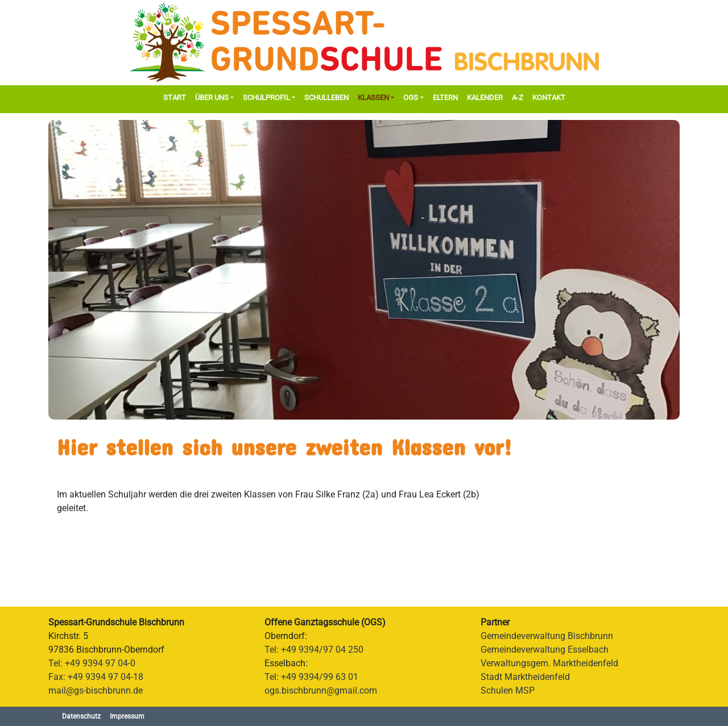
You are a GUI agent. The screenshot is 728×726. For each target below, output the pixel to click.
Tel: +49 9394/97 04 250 (314, 650)
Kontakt (549, 98)
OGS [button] (411, 98)
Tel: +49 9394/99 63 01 (311, 677)
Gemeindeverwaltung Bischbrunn (547, 636)
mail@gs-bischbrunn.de (96, 690)
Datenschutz (81, 716)
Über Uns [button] (212, 98)
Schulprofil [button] (266, 98)
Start (175, 98)
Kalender (485, 98)
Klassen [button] (373, 98)
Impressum (127, 716)
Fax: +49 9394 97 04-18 (96, 677)
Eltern (445, 98)
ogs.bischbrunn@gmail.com (321, 690)
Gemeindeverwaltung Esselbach (545, 650)
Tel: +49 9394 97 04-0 (92, 663)
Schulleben (326, 98)
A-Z (518, 98)
